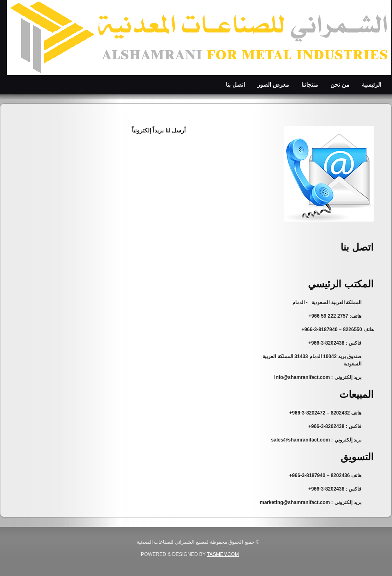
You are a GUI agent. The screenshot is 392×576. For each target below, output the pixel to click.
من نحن (340, 85)
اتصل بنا (235, 85)
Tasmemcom (223, 554)
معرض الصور (273, 85)
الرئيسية (372, 85)
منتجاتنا (310, 85)
